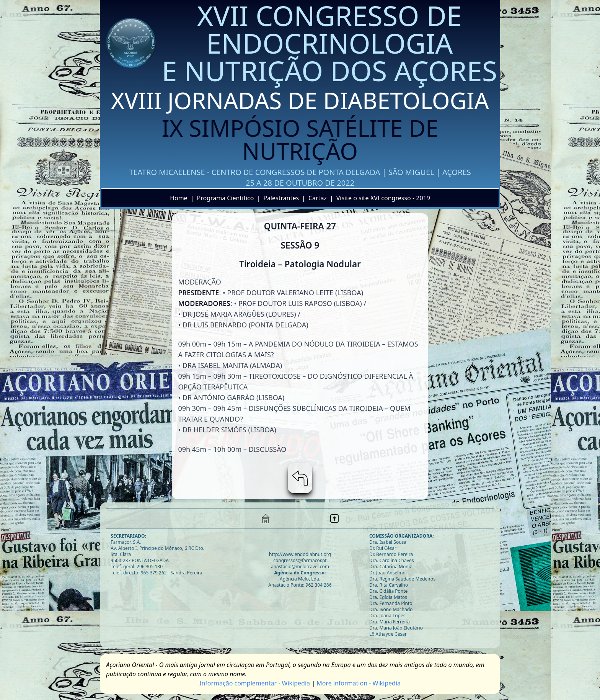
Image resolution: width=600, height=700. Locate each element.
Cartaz (318, 198)
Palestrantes (281, 198)
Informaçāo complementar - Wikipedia (255, 683)
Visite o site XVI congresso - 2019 (383, 198)
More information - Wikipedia (359, 683)
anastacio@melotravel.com (300, 567)
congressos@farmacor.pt (300, 560)
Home (179, 198)
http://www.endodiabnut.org (300, 554)
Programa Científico (225, 198)
